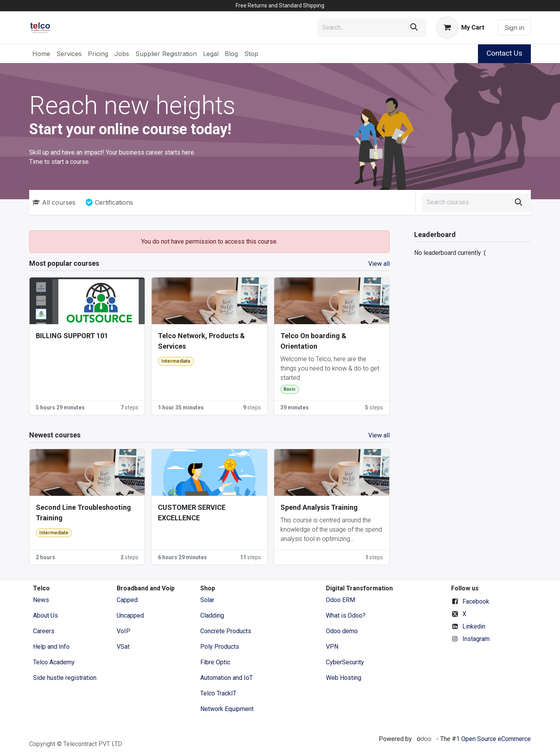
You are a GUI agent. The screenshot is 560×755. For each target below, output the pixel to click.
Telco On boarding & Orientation (313, 341)
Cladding (212, 615)
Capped (128, 600)
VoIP (123, 631)
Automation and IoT (227, 678)
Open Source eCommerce (496, 739)
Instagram (476, 639)
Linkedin (474, 626)
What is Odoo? (346, 615)
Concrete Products (226, 631)
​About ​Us (45, 615)
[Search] (414, 28)
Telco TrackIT (218, 693)
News (41, 600)
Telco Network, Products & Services (201, 341)
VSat (123, 647)
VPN (332, 647)
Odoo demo (342, 631)
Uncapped (131, 615)
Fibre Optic (215, 662)
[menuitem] (41, 54)
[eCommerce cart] (460, 28)
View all (379, 264)
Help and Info (51, 647)
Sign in (514, 28)
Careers (44, 631)
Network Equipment (227, 709)
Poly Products (220, 647)
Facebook (476, 601)
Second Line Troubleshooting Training (83, 513)
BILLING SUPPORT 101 (72, 336)
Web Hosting (344, 678)
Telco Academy (54, 662)
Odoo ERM (341, 600)
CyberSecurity (345, 662)
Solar (207, 600)
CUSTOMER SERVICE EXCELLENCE (192, 513)
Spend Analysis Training (319, 507)
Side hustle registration (65, 678)
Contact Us (504, 53)
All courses (54, 202)
